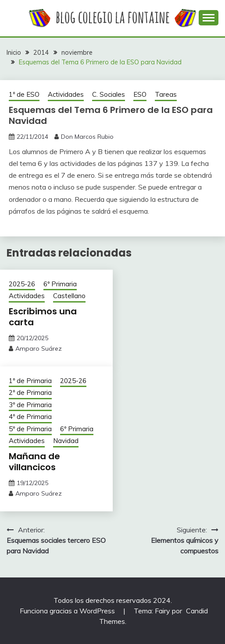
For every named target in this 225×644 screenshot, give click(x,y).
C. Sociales (109, 94)
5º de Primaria (30, 429)
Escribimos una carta (43, 317)
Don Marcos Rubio (87, 137)
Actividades (66, 94)
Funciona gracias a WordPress (68, 611)
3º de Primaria (30, 405)
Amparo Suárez (39, 348)
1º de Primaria (30, 381)
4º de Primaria (30, 417)
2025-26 (22, 284)
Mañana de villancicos (34, 462)
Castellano (69, 296)
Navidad (66, 441)
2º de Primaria (30, 392)
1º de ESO (24, 94)
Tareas (166, 94)
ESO (140, 94)
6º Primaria (60, 284)
